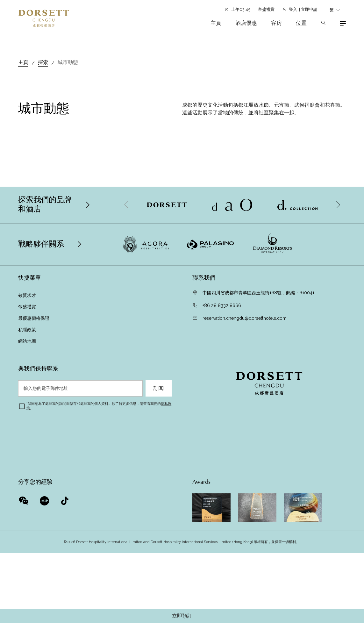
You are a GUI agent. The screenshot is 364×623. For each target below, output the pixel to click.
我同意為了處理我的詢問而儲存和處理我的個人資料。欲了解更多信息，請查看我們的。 (99, 521)
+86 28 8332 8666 (222, 420)
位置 (301, 23)
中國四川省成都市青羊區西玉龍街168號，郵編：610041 (258, 408)
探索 (43, 177)
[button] (338, 320)
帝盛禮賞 (266, 9)
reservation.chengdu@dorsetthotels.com (245, 433)
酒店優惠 (246, 23)
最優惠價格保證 (34, 433)
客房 (276, 23)
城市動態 (68, 177)
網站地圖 (28, 456)
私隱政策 (28, 445)
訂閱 (159, 503)
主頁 (216, 23)
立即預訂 (182, 616)
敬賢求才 (27, 410)
